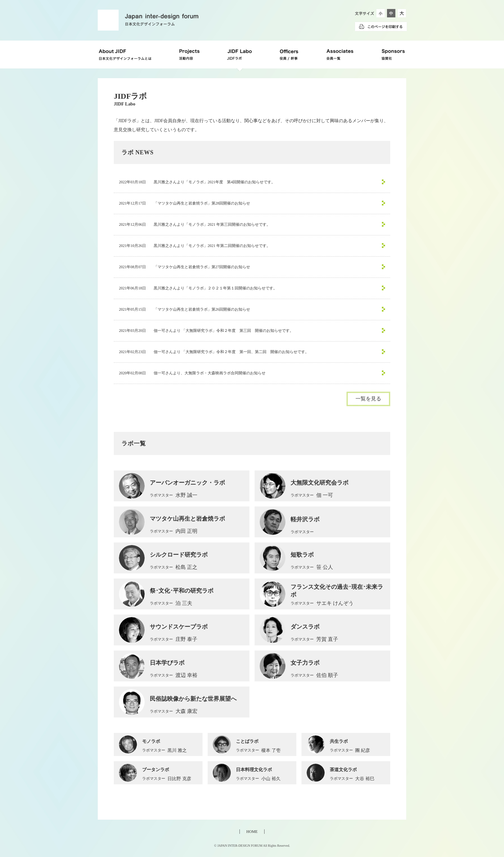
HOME (252, 832)
